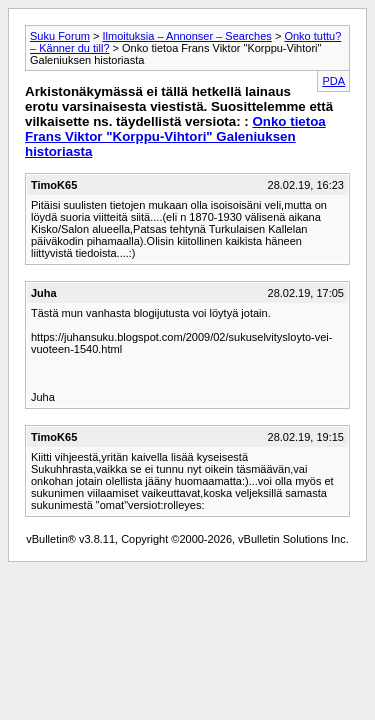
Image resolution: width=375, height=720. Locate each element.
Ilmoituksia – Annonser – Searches (186, 36)
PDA (333, 81)
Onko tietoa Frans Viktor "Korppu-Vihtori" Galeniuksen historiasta (175, 136)
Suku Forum (60, 36)
